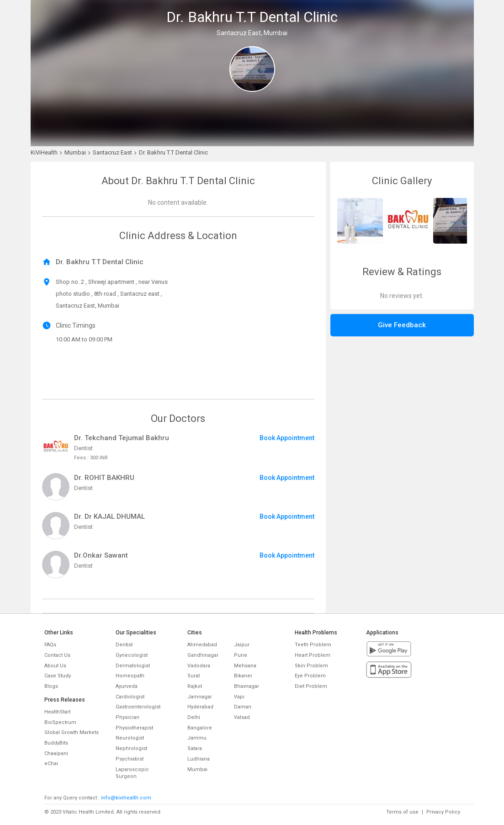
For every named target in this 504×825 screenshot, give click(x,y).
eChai (51, 764)
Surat (194, 676)
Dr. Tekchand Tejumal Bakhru (122, 438)
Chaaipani (56, 753)
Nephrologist (131, 748)
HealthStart (57, 712)
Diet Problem (311, 686)
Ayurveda (127, 686)
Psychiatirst (130, 759)
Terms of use (402, 812)
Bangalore (200, 728)
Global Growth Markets (72, 732)
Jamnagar (200, 697)
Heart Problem (313, 655)
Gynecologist (132, 655)
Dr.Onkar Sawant (101, 555)
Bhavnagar (247, 686)
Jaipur (242, 645)
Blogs (51, 686)
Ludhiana (199, 759)
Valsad (242, 717)
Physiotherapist (134, 728)
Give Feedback (402, 325)
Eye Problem (310, 676)
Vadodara (199, 666)
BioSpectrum (60, 722)
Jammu (197, 738)
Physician (127, 717)
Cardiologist (130, 697)
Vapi (239, 697)
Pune (241, 655)
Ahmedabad (202, 645)
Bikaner (243, 676)
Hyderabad (200, 707)
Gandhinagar (203, 655)
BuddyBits (56, 743)
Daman (243, 707)
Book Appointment (287, 438)
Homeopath (130, 676)
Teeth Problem (313, 645)
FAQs (50, 645)
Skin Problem (311, 666)
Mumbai (197, 769)
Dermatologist (133, 666)
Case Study (58, 676)
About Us (55, 666)
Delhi (194, 717)
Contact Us (57, 655)
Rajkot (195, 686)
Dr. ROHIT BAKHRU (104, 478)
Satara (195, 748)
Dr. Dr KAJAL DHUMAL (109, 516)
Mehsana (245, 666)
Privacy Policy (443, 812)
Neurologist (130, 738)
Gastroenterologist (138, 707)
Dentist (124, 645)
